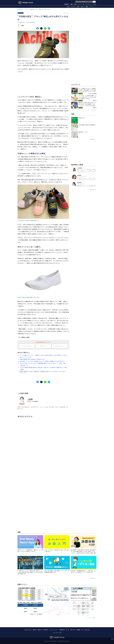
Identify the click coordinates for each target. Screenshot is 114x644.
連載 (72, 4)
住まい (83, 7)
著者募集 (78, 630)
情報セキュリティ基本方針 (43, 630)
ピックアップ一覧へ (91, 110)
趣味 (87, 7)
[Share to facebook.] (38, 28)
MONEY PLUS (20, 9)
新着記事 (67, 4)
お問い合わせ (73, 630)
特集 (76, 4)
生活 (69, 7)
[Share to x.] (41, 28)
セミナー (81, 4)
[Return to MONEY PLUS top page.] (26, 3)
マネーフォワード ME (57, 633)
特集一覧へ (93, 139)
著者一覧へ (93, 190)
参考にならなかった (60, 346)
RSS (82, 630)
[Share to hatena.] (49, 28)
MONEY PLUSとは (28, 630)
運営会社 (34, 630)
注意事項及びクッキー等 (64, 630)
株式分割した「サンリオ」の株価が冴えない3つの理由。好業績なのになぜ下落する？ (42, 361)
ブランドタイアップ (90, 4)
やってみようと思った (27, 346)
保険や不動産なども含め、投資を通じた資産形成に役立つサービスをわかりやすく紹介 (43, 371)
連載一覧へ (93, 578)
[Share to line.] (45, 28)
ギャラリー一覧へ (91, 618)
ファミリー (93, 7)
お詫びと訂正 (87, 630)
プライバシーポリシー (54, 630)
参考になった (43, 346)
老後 (78, 7)
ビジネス (74, 7)
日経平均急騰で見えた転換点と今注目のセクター (33, 359)
